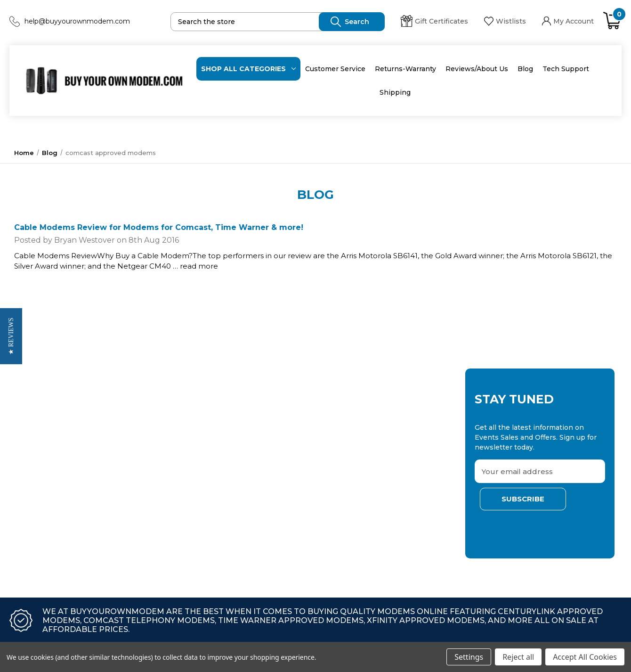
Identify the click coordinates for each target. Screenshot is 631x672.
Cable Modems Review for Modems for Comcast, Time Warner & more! (159, 227)
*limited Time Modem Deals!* (53, 429)
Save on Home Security (43, 460)
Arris (130, 429)
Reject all (518, 657)
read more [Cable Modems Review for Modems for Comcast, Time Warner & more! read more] (199, 266)
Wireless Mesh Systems (45, 491)
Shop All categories (249, 69)
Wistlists (505, 21)
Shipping (395, 92)
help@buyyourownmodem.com (77, 21)
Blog (525, 69)
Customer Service (335, 69)
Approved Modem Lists (44, 507)
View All (17, 538)
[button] (11, 336)
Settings (469, 657)
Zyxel (132, 507)
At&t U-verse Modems (41, 522)
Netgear (136, 444)
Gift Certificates (434, 21)
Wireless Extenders (37, 475)
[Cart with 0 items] (612, 21)
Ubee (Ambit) (145, 522)
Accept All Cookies (585, 657)
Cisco (132, 491)
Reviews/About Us (477, 69)
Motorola (138, 475)
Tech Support (566, 69)
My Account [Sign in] (568, 21)
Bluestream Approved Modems (57, 444)
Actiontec (139, 460)
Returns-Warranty (405, 69)
